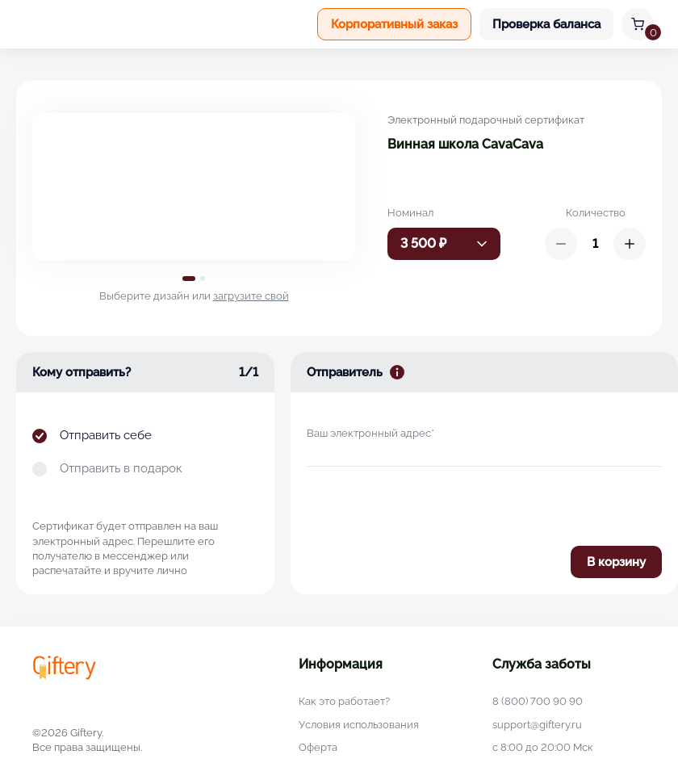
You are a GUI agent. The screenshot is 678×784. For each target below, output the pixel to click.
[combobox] (444, 244)
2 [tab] (203, 279)
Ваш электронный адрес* (370, 433)
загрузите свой (251, 296)
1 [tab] (189, 279)
